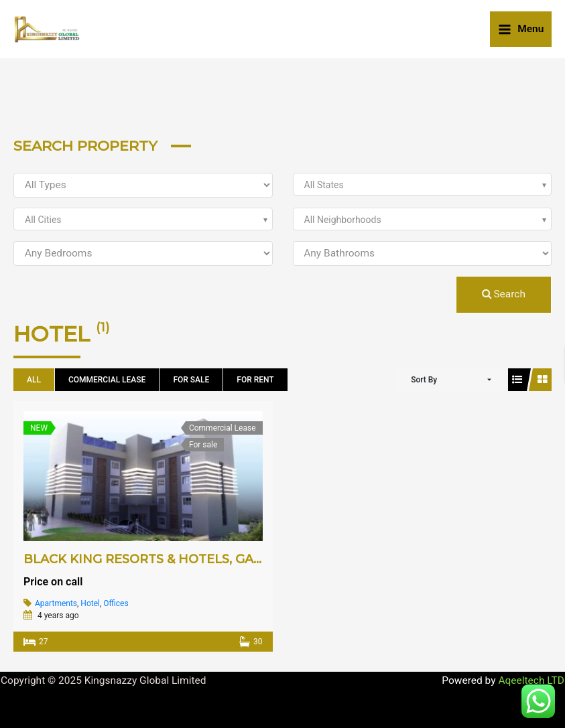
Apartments (56, 603)
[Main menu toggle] (521, 29)
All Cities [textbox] (43, 220)
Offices (116, 603)
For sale (191, 380)
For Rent (255, 380)
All (34, 380)
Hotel (90, 603)
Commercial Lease (107, 380)
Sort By (424, 380)
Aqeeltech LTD (531, 680)
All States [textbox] (324, 185)
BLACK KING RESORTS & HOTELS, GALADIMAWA (174, 559)
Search (504, 294)
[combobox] (423, 184)
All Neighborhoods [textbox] (343, 220)
